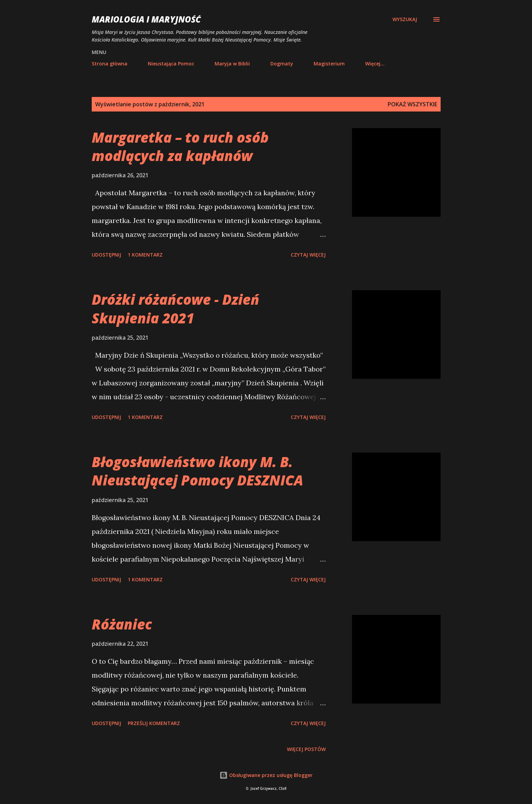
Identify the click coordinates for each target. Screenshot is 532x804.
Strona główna (110, 64)
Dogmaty (282, 64)
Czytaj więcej (308, 255)
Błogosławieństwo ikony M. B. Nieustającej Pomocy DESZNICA (197, 471)
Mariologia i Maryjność (146, 19)
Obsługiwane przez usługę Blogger (266, 775)
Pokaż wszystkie (412, 104)
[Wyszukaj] (405, 19)
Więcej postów (306, 749)
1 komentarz (145, 255)
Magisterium (329, 64)
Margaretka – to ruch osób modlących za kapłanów (180, 146)
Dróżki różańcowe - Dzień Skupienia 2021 (175, 309)
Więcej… (375, 64)
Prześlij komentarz (154, 723)
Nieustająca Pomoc (171, 64)
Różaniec (122, 624)
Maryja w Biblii (232, 64)
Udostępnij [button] (106, 255)
